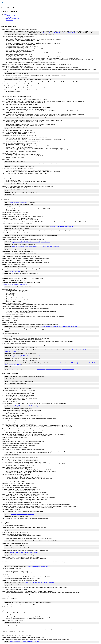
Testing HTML (10, 20)
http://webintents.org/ (15, 271)
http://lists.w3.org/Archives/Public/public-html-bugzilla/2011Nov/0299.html (59, 33)
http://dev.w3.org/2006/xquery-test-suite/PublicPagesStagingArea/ (26, 406)
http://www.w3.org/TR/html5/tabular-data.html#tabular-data (24, 553)
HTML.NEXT (9, 17)
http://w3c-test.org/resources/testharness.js (38, 566)
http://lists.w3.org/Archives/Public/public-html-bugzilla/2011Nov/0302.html (56, 369)
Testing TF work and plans (13, 19)
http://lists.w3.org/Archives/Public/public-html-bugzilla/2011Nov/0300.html (58, 327)
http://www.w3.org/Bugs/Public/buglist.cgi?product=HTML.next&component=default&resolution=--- (36, 247)
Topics (5, 15)
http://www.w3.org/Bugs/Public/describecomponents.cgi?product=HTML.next (31, 242)
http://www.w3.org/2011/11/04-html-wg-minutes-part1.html (27, 356)
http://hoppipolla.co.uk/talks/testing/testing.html (22, 514)
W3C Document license (12, 16)
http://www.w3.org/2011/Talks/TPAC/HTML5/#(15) (62, 226)
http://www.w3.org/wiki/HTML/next (18, 202)
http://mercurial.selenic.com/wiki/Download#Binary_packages (39, 583)
